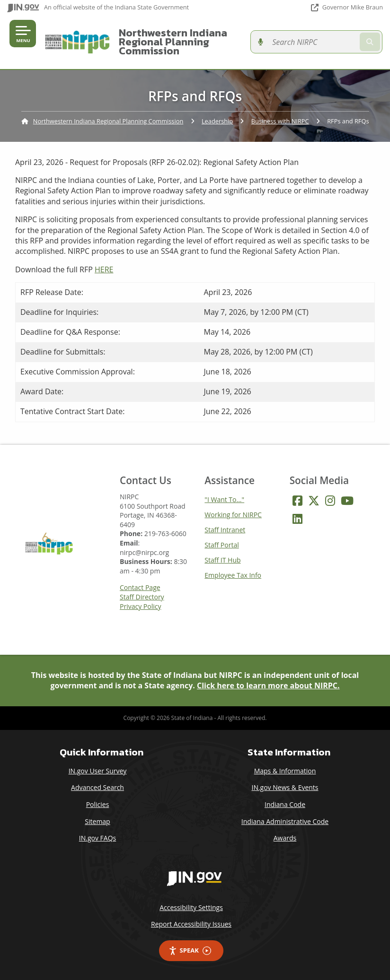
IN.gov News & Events (285, 787)
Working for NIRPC (233, 515)
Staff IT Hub (222, 560)
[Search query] (328, 42)
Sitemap (97, 821)
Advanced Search (97, 787)
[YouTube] (347, 501)
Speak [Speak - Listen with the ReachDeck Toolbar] (190, 950)
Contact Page (140, 588)
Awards (285, 838)
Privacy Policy (140, 607)
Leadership (217, 121)
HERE (104, 269)
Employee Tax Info (233, 575)
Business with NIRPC (280, 121)
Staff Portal (222, 545)
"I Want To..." (224, 499)
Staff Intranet (225, 530)
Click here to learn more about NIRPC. (268, 685)
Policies (98, 804)
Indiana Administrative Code (285, 821)
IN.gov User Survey (98, 771)
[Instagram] (330, 501)
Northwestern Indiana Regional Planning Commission (171, 42)
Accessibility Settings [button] (191, 907)
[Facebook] (297, 501)
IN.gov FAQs (97, 838)
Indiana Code (285, 804)
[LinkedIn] (297, 519)
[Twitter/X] (314, 501)
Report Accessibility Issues (191, 924)
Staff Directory (142, 597)
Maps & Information (285, 771)
